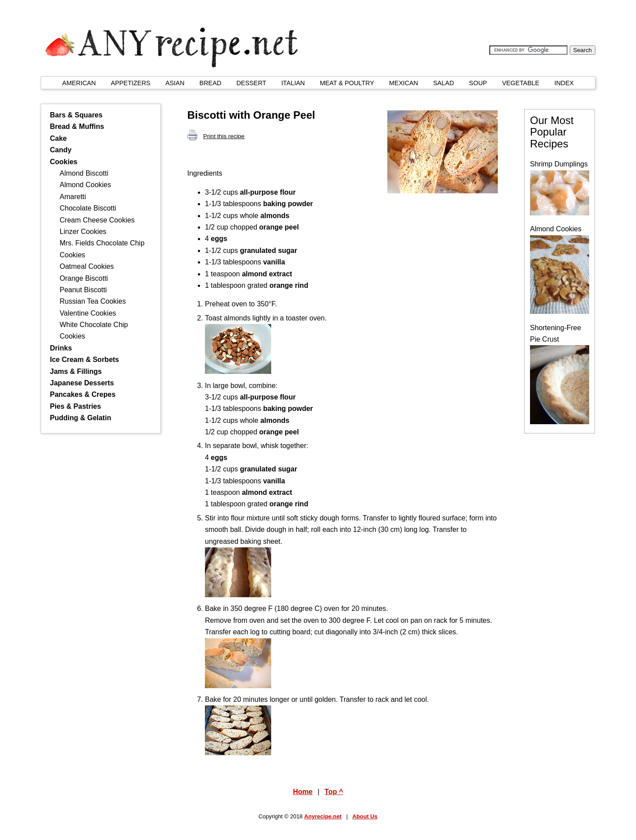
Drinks (61, 348)
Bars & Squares (76, 115)
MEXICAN (404, 83)
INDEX (564, 83)
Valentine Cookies (88, 313)
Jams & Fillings (76, 371)
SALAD (444, 83)
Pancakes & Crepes (83, 394)
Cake (58, 138)
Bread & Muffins (77, 126)
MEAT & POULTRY (347, 83)
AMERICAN (79, 83)
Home (303, 792)
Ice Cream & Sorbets (85, 360)
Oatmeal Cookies (87, 266)
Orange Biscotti (84, 278)
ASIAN (175, 83)
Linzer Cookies (83, 232)
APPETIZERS (131, 83)
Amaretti (73, 197)
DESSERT (251, 83)
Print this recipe (216, 136)
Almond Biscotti (84, 173)
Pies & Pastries (76, 406)
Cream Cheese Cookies (97, 220)
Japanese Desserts (82, 383)
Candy (61, 150)
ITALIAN (293, 83)
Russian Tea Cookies (93, 301)
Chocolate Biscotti (88, 208)
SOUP (478, 83)
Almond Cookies (85, 185)
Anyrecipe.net (323, 816)
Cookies (64, 162)
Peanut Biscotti (83, 290)
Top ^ (334, 792)
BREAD (211, 83)
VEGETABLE (521, 83)
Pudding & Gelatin (81, 418)
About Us (365, 816)
